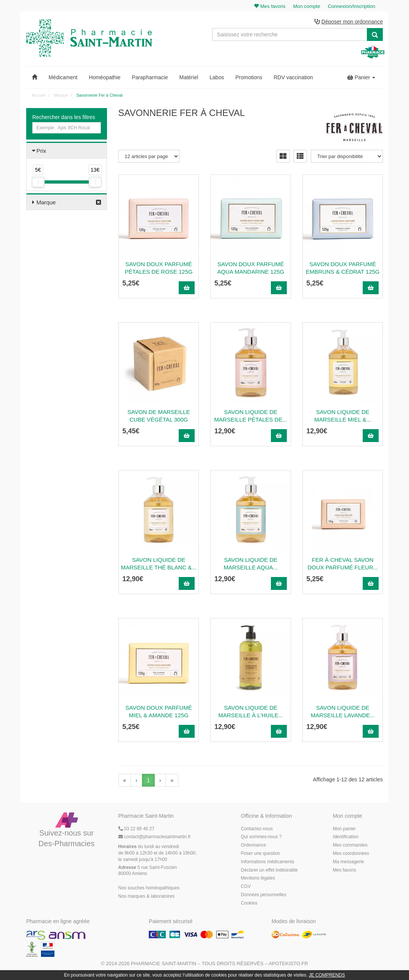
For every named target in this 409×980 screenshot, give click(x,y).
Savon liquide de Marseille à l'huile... (251, 711)
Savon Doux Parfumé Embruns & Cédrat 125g (343, 268)
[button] (35, 77)
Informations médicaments (268, 862)
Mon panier (344, 829)
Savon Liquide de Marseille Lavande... (343, 711)
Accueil (39, 95)
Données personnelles (263, 895)
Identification (345, 837)
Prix (41, 151)
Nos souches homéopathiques (149, 888)
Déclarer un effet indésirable (269, 870)
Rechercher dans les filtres (64, 117)
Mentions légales (258, 878)
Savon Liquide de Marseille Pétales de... (251, 416)
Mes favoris (344, 870)
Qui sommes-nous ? (261, 837)
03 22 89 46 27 (136, 829)
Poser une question (260, 853)
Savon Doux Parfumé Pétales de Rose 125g (159, 268)
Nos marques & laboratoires (147, 896)
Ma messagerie (348, 862)
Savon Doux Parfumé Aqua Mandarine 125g (251, 268)
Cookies (249, 903)
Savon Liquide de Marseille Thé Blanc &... (159, 564)
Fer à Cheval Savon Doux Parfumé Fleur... (343, 564)
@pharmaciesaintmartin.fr (155, 837)
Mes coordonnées (351, 853)
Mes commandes (350, 845)
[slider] (38, 182)
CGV (246, 886)
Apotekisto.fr (288, 964)
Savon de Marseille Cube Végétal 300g (159, 416)
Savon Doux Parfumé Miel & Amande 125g (159, 711)
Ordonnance (253, 845)
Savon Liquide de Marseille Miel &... (343, 416)
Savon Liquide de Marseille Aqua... (251, 564)
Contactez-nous (257, 829)
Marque (46, 202)
